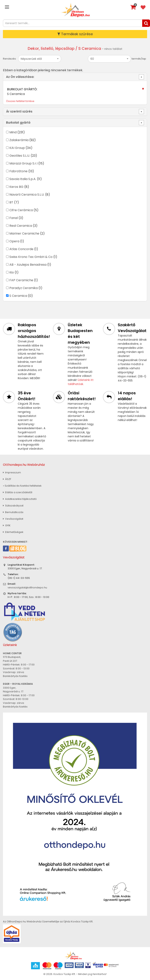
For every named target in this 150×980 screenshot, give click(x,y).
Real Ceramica (21, 226)
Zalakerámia (19, 140)
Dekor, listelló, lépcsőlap (51, 48)
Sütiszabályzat (13, 506)
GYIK (7, 525)
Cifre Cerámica (21, 210)
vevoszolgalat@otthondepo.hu (27, 588)
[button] (40, 59)
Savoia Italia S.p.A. (23, 179)
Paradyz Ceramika (24, 288)
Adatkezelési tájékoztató (20, 499)
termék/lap (139, 59)
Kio (12, 272)
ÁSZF (7, 479)
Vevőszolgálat (13, 519)
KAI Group (17, 148)
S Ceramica (18, 296)
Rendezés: (10, 59)
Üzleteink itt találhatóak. (81, 382)
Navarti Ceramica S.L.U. (27, 195)
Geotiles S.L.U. (20, 156)
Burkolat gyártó (18, 123)
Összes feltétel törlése (20, 101)
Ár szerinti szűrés (19, 111)
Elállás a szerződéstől (18, 492)
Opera (14, 241)
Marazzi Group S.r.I (23, 163)
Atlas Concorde (21, 249)
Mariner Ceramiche (24, 233)
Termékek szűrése (75, 34)
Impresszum (12, 472)
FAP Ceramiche (21, 280)
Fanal (14, 218)
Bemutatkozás (13, 512)
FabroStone (18, 171)
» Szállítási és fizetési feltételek (22, 486)
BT (11, 202)
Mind (13, 132)
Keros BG (16, 187)
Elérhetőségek (13, 532)
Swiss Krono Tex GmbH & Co (31, 257)
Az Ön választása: (20, 77)
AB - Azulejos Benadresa (28, 265)
